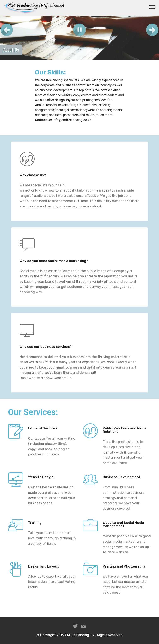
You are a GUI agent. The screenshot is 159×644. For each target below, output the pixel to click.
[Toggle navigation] (152, 7)
